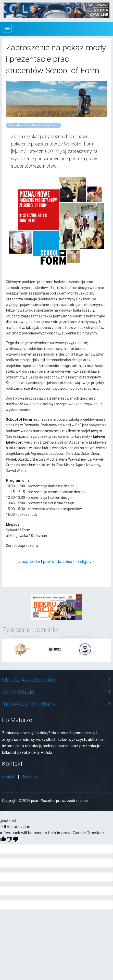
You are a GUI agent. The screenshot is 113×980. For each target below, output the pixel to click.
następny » (85, 561)
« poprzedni (29, 561)
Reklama (29, 777)
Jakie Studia (18, 692)
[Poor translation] (12, 839)
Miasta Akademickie (29, 680)
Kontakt (9, 777)
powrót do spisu (58, 561)
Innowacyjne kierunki (29, 704)
